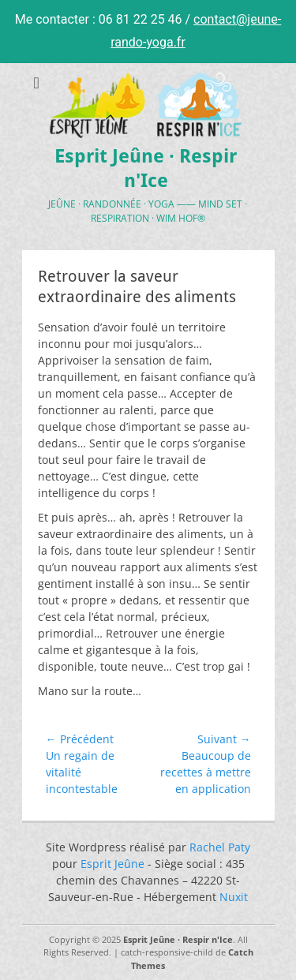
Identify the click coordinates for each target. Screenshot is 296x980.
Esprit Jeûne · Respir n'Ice (178, 939)
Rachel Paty (220, 847)
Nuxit (234, 897)
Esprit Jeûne (112, 864)
